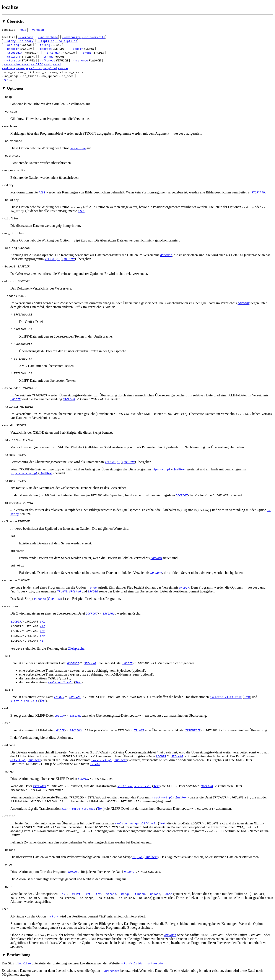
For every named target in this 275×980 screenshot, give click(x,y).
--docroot (44, 49)
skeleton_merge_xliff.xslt (136, 823)
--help (21, 30)
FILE (5, 80)
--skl (26, 64)
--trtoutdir (13, 53)
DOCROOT (166, 255)
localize (24, 963)
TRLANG (62, 591)
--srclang (11, 45)
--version (36, 30)
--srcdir (86, 53)
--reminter (12, 64)
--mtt (48, 64)
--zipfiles (46, 41)
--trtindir (52, 53)
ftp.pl (137, 857)
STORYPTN (258, 192)
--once (63, 68)
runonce (40, 599)
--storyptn (12, 60)
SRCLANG (69, 399)
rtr (42, 636)
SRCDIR (184, 587)
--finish (36, 68)
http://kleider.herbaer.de (142, 963)
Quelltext (68, 259)
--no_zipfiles (66, 41)
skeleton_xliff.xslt (226, 697)
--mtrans (8, 68)
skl (42, 621)
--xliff (37, 64)
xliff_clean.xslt (24, 701)
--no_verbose (48, 37)
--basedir (11, 49)
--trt (57, 64)
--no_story (25, 41)
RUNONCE (74, 872)
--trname (47, 56)
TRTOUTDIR (193, 730)
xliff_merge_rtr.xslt (134, 786)
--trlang (43, 45)
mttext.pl (52, 259)
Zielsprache (76, 648)
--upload (50, 68)
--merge (22, 68)
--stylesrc (12, 56)
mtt (42, 631)
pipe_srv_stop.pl (24, 473)
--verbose (26, 37)
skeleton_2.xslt (61, 682)
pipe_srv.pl (161, 469)
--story (10, 41)
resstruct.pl (102, 760)
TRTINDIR (39, 786)
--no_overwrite (93, 37)
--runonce (80, 60)
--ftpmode (47, 60)
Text (78, 682)
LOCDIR (15, 399)
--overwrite (71, 37)
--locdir (76, 49)
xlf (42, 626)
